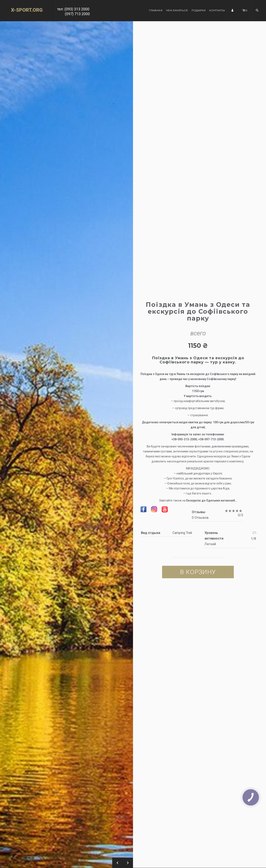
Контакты (217, 10)
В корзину (198, 572)
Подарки (199, 10)
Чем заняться (177, 10)
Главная (156, 10)
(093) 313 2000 (77, 9)
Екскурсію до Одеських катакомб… (212, 500)
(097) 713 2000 (77, 14)
